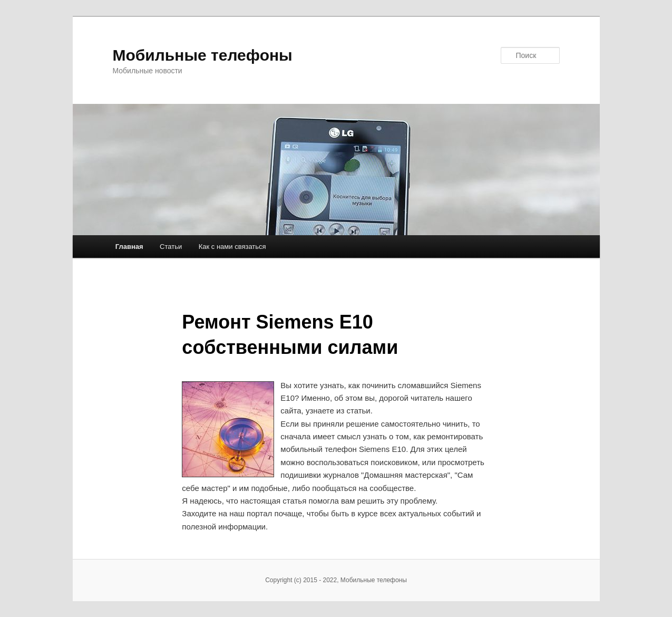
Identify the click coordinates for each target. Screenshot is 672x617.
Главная (129, 247)
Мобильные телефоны (203, 55)
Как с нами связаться (232, 247)
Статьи (171, 247)
